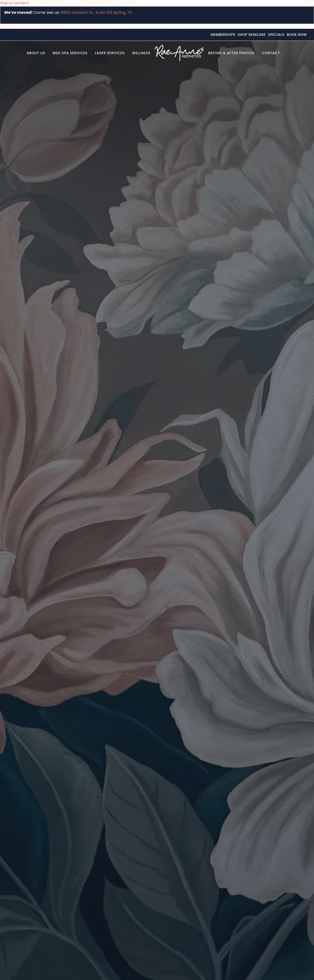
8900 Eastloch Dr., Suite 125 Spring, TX (96, 12)
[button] (287, 53)
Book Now (297, 35)
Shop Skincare (252, 35)
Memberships (223, 35)
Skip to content (14, 3)
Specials (276, 35)
